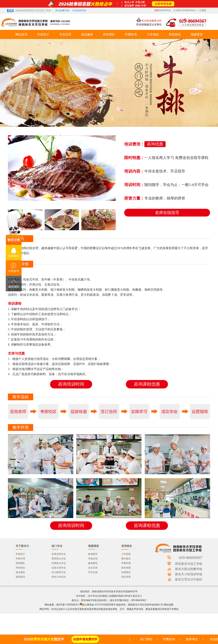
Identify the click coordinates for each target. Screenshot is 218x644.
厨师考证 (192, 639)
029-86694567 (191, 557)
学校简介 (43, 34)
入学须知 (153, 34)
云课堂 (203, 10)
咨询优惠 (155, 144)
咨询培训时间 (71, 384)
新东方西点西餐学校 (189, 569)
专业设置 (65, 34)
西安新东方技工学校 (189, 564)
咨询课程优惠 (147, 384)
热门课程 (146, 639)
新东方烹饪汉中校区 (189, 579)
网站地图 (169, 605)
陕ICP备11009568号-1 (68, 605)
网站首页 (21, 34)
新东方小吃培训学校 (189, 574)
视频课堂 (197, 34)
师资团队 (109, 34)
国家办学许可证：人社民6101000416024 (175, 10)
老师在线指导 (167, 213)
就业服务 (87, 34)
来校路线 (175, 34)
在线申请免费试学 (85, 639)
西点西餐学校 (62, 11)
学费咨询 (169, 639)
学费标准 (131, 34)
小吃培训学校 (79, 11)
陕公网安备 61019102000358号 (99, 605)
